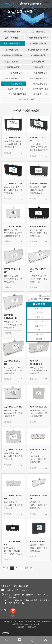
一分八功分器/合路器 (14, 84)
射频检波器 (38, 67)
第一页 (6, 568)
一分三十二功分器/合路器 (16, 94)
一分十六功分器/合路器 (39, 89)
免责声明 (20, 627)
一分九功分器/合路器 (26, 99)
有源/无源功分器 (40, 94)
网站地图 (32, 627)
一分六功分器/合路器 (39, 78)
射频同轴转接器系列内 (38, 49)
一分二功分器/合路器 (14, 73)
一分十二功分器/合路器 (14, 89)
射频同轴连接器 (38, 55)
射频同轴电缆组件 (38, 43)
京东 (13, 613)
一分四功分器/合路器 (14, 78)
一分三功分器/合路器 (39, 73)
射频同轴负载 (38, 61)
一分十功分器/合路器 (39, 84)
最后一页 (28, 568)
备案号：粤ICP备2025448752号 (26, 624)
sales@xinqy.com (20, 590)
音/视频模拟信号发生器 (38, 38)
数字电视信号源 (38, 31)
